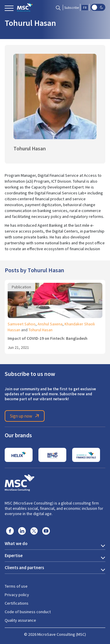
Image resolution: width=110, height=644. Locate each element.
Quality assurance (20, 620)
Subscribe (72, 8)
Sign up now (26, 416)
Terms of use (16, 586)
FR (85, 8)
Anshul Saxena (50, 324)
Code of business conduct (28, 612)
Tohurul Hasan (40, 330)
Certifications (17, 603)
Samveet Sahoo (22, 324)
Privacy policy (17, 595)
